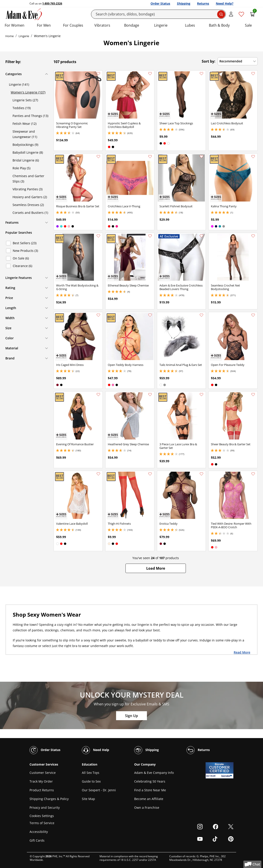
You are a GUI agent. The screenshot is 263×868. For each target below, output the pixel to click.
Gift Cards (37, 840)
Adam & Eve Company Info (154, 773)
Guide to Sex (91, 781)
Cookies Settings (42, 816)
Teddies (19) (22, 108)
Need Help (95, 750)
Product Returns (42, 790)
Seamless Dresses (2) (28, 205)
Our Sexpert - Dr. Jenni (99, 790)
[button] (156, 568)
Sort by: (209, 61)
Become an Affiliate (149, 799)
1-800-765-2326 (52, 3)
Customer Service (43, 773)
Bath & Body (219, 25)
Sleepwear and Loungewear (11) (25, 134)
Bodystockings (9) (25, 145)
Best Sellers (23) (25, 243)
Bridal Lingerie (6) (26, 160)
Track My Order (41, 781)
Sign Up (131, 716)
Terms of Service (42, 823)
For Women (15, 25)
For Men (44, 25)
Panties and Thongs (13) (30, 116)
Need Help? (225, 3)
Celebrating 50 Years (150, 781)
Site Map (88, 799)
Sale (248, 25)
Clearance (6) (22, 266)
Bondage (132, 25)
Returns (203, 3)
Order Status (160, 3)
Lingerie (161, 25)
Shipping (184, 3)
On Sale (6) (21, 258)
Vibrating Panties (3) (28, 189)
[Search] (159, 14)
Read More (242, 652)
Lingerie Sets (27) (25, 100)
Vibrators (102, 25)
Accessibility (39, 832)
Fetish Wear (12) (24, 124)
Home (10, 36)
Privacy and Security (45, 808)
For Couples (73, 25)
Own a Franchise (147, 808)
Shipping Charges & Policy (49, 799)
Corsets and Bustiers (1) (30, 213)
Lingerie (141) (19, 84)
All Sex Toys (91, 773)
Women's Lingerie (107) (28, 92)
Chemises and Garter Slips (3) (28, 179)
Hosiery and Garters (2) (30, 197)
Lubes (190, 25)
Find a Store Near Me (150, 790)
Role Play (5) (21, 168)
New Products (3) (25, 251)
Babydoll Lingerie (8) (28, 152)
